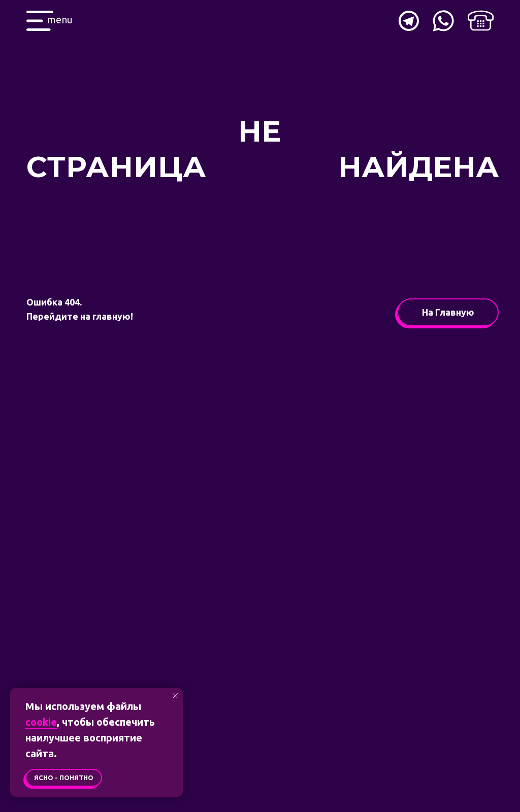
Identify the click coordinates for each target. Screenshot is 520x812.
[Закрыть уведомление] (175, 696)
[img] (481, 21)
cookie (41, 722)
